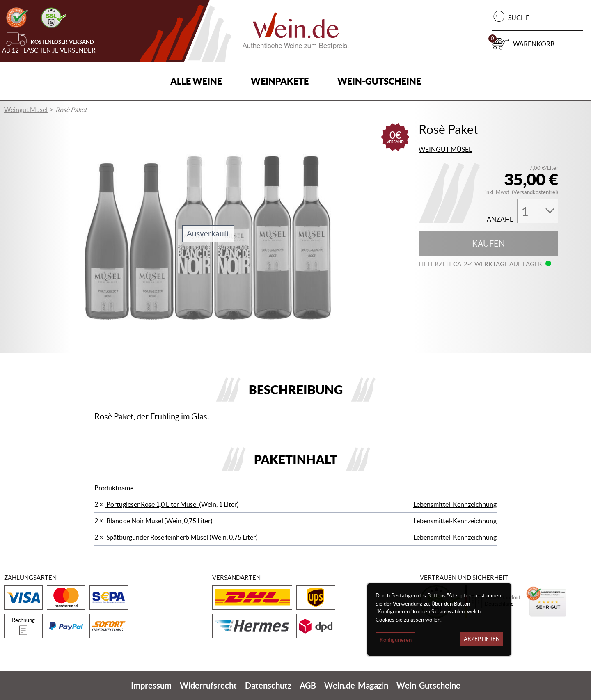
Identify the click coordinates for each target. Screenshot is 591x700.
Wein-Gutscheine (379, 81)
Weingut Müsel (26, 110)
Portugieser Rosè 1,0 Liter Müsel (152, 504)
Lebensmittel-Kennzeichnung (455, 504)
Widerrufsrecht (208, 685)
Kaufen (488, 244)
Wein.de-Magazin (356, 685)
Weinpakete (280, 81)
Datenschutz (268, 685)
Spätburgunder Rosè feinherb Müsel (157, 537)
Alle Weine (196, 81)
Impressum (151, 685)
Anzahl (500, 219)
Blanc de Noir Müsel (135, 521)
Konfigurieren (396, 640)
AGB (308, 685)
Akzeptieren (482, 639)
